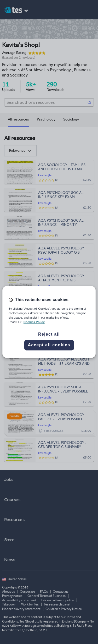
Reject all (49, 334)
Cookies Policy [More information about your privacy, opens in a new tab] (34, 322)
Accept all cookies (49, 345)
